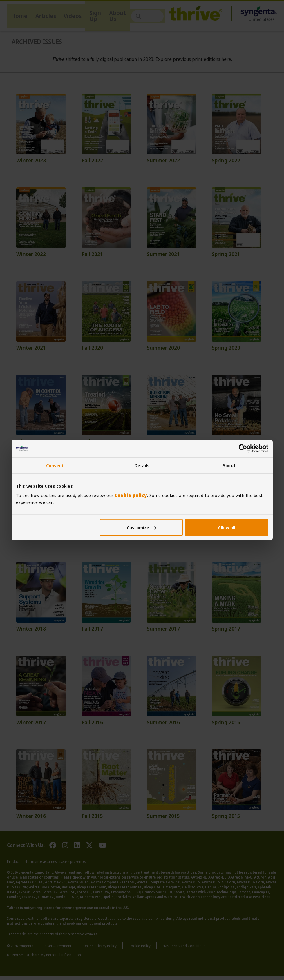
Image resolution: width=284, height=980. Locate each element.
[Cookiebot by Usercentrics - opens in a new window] (243, 449)
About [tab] (229, 465)
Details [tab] (142, 465)
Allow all (227, 527)
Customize (141, 527)
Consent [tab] (55, 465)
